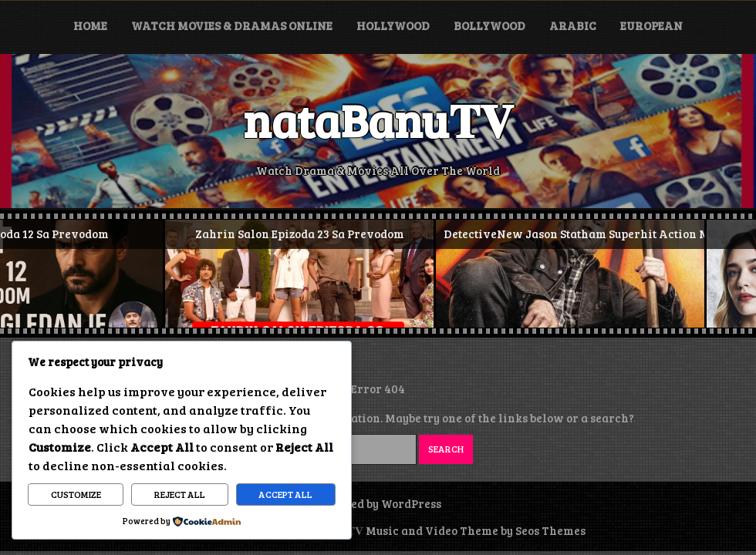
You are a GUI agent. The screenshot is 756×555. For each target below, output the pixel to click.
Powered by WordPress (378, 503)
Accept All (285, 494)
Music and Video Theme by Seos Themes (476, 530)
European (651, 25)
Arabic (573, 25)
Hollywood (393, 25)
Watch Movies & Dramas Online (232, 25)
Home (90, 25)
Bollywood (489, 25)
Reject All (180, 494)
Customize (76, 494)
